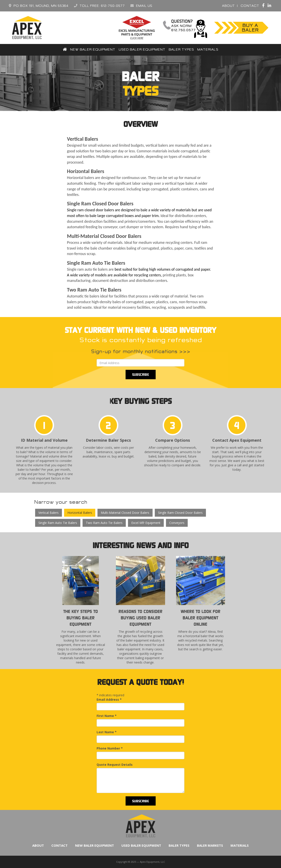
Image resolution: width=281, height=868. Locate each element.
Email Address (109, 699)
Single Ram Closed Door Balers (180, 513)
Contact (250, 6)
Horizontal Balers (80, 513)
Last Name (107, 732)
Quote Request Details (115, 765)
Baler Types (181, 50)
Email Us (141, 6)
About (228, 6)
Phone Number (110, 748)
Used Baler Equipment (142, 50)
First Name (107, 716)
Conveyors (177, 523)
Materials (208, 50)
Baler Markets (210, 845)
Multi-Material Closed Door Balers (125, 513)
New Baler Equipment (93, 50)
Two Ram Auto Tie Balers (104, 523)
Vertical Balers (49, 513)
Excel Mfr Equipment (146, 523)
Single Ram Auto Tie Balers (58, 523)
